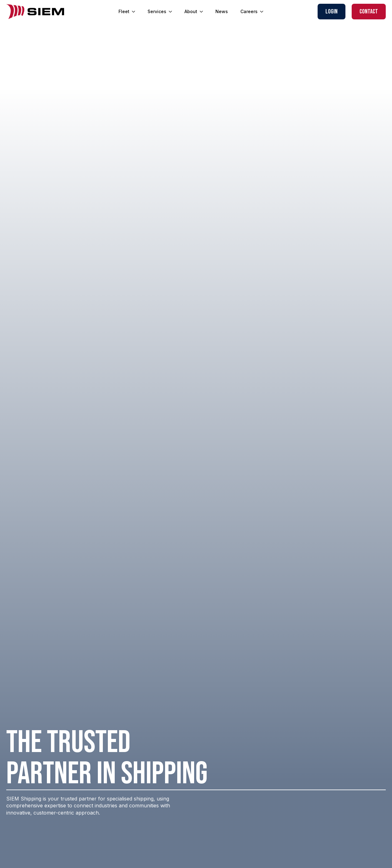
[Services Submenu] (172, 12)
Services (157, 11)
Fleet (124, 11)
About (191, 11)
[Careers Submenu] (264, 12)
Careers (249, 11)
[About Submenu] (203, 12)
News (222, 11)
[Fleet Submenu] (135, 12)
